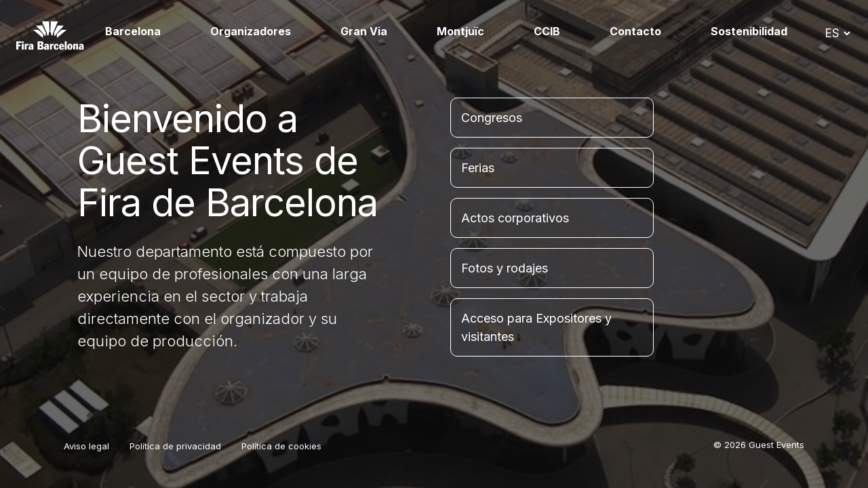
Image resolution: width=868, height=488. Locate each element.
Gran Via (364, 32)
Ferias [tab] (478, 168)
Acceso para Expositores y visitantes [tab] (536, 327)
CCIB (547, 32)
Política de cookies (281, 446)
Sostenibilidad (749, 32)
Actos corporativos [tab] (515, 218)
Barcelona (133, 32)
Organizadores (251, 32)
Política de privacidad (175, 446)
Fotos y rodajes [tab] (505, 268)
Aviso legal (86, 446)
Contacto (635, 32)
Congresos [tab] (492, 118)
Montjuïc (460, 32)
